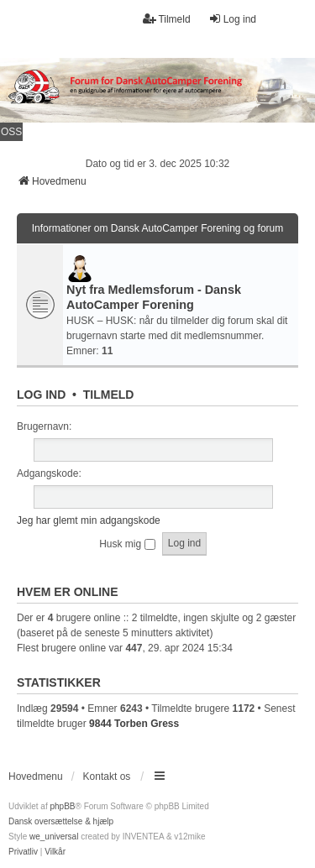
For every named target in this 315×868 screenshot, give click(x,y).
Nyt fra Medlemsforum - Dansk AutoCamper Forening (154, 297)
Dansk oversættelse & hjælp (61, 821)
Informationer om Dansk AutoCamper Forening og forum (157, 228)
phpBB (62, 806)
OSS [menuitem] (11, 132)
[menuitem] (23, 852)
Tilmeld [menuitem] (166, 19)
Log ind (41, 395)
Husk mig (127, 544)
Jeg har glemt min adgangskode (89, 520)
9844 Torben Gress (134, 724)
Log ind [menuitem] (232, 19)
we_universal (54, 837)
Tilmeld (109, 395)
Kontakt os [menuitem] (107, 776)
